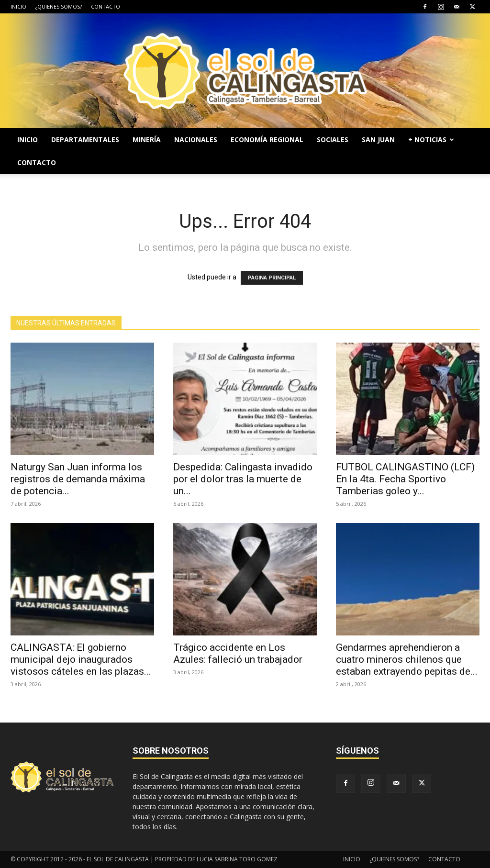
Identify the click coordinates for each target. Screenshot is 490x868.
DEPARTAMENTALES (85, 139)
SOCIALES (333, 139)
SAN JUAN (378, 139)
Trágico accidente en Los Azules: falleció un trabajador (238, 653)
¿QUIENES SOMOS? (59, 6)
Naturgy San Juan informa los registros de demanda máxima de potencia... (78, 479)
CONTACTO (106, 6)
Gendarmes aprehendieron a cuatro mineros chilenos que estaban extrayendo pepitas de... (407, 659)
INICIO (18, 6)
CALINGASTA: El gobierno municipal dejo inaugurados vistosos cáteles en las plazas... (81, 659)
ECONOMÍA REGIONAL (267, 139)
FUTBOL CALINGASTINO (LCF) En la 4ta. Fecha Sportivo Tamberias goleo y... (405, 479)
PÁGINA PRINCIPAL (272, 278)
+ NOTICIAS (431, 139)
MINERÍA (147, 139)
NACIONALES (196, 139)
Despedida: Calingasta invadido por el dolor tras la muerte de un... (243, 479)
